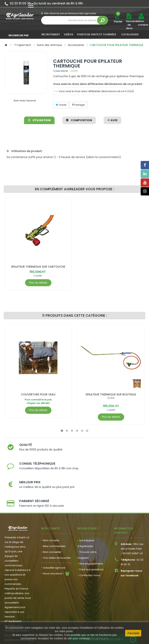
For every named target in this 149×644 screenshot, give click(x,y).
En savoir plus (100, 638)
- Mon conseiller (51, 522)
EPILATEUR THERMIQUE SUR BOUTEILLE (111, 394)
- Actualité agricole (53, 537)
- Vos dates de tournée (56, 528)
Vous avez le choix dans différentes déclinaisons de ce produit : (98, 84)
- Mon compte (50, 510)
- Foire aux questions (91, 539)
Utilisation (40, 120)
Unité (111, 398)
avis (112, 120)
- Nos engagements (90, 533)
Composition (79, 120)
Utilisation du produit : (25, 151)
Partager (79, 105)
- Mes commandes (53, 516)
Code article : (61, 71)
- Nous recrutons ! (52, 543)
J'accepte (133, 633)
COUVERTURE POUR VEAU (38, 394)
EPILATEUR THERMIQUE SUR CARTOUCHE (38, 267)
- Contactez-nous (89, 545)
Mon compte (141, 23)
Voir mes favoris (25, 101)
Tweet (61, 105)
